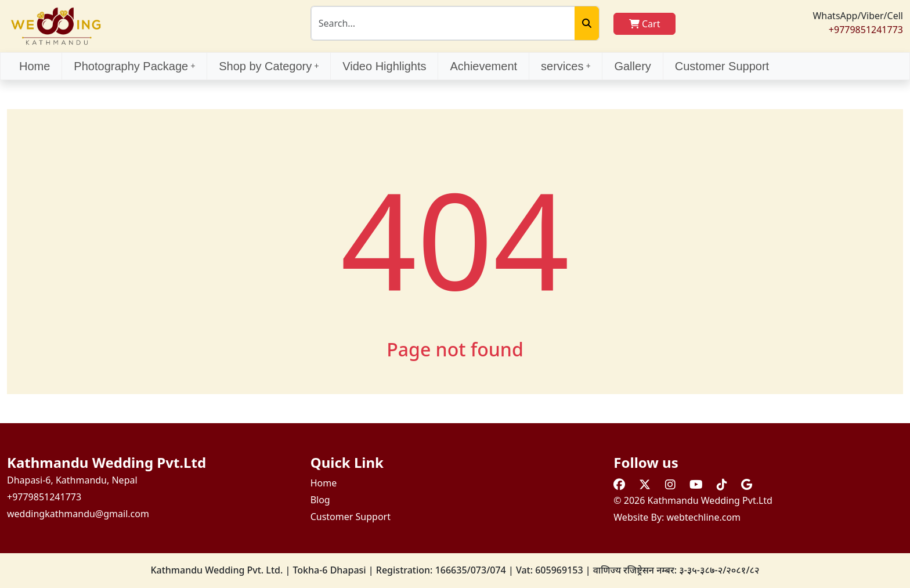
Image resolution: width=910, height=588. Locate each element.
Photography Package (134, 66)
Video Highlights (384, 66)
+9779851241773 (866, 30)
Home (35, 66)
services (566, 66)
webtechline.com (704, 517)
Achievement (483, 66)
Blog (320, 500)
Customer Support (722, 66)
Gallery (632, 66)
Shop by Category (269, 66)
